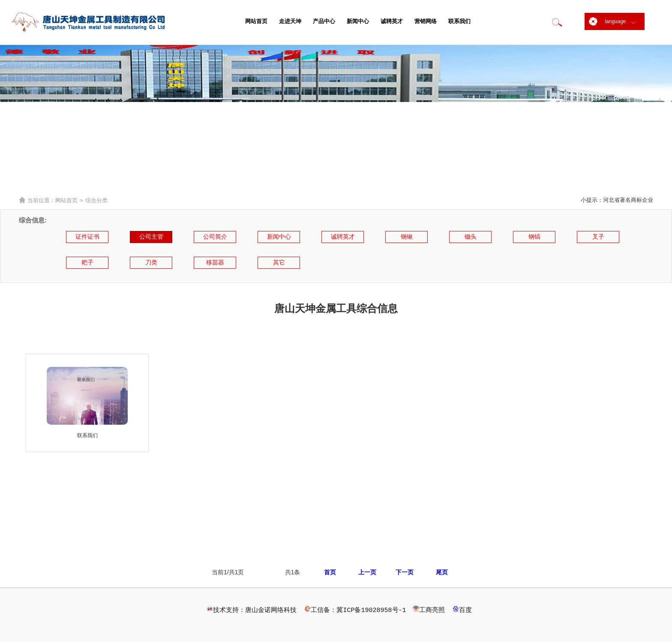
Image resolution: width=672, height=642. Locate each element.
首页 (330, 572)
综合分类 (96, 200)
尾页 (442, 572)
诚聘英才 (392, 21)
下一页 (405, 572)
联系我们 (459, 21)
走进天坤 (290, 21)
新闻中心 (358, 21)
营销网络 (426, 21)
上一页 (367, 572)
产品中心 (324, 21)
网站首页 (256, 21)
